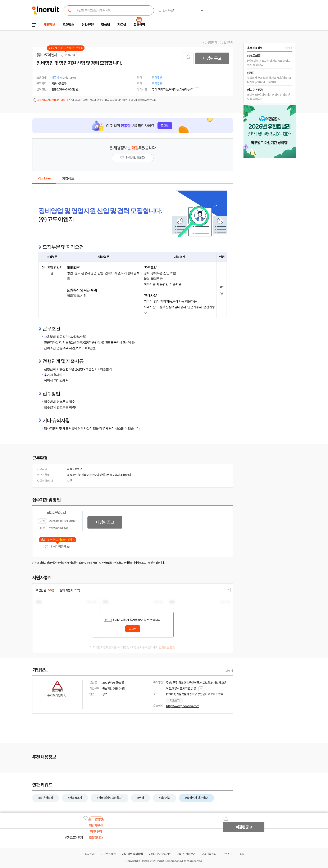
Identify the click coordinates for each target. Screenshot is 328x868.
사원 (69, 481)
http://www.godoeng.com (183, 706)
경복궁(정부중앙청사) (93, 475)
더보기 (229, 671)
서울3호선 (73, 475)
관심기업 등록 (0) (57, 547)
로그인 (108, 620)
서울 (69, 469)
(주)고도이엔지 (47, 55)
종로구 (78, 469)
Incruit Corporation (168, 861)
